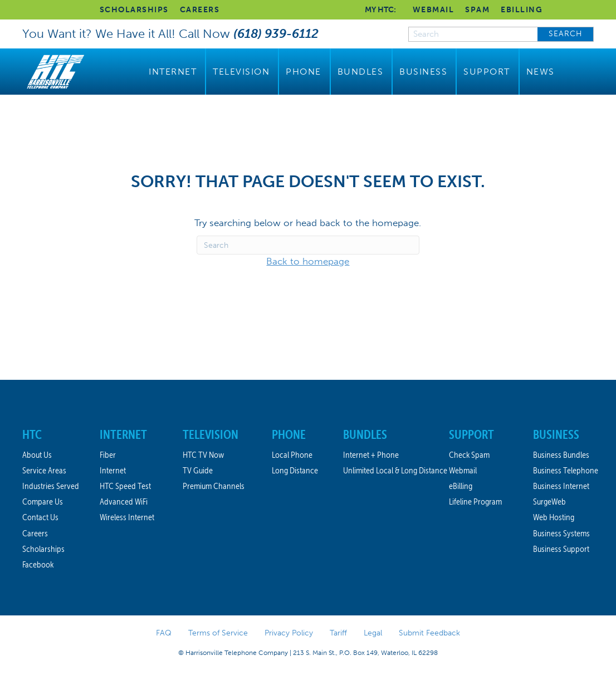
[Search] (308, 245)
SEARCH (566, 34)
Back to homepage (308, 261)
